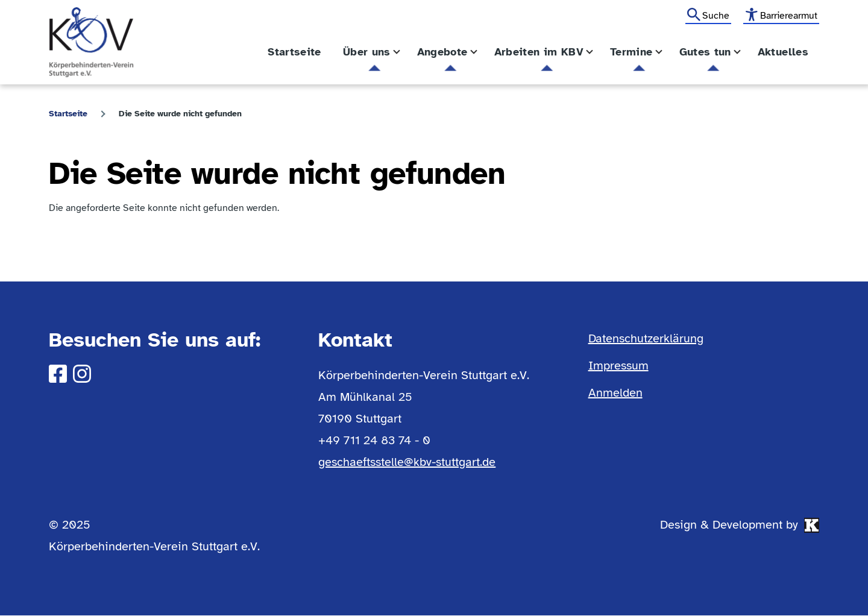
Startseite (68, 114)
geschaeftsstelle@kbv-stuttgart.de (407, 462)
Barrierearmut (789, 16)
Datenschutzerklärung (646, 338)
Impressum (618, 366)
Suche (716, 16)
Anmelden (615, 393)
